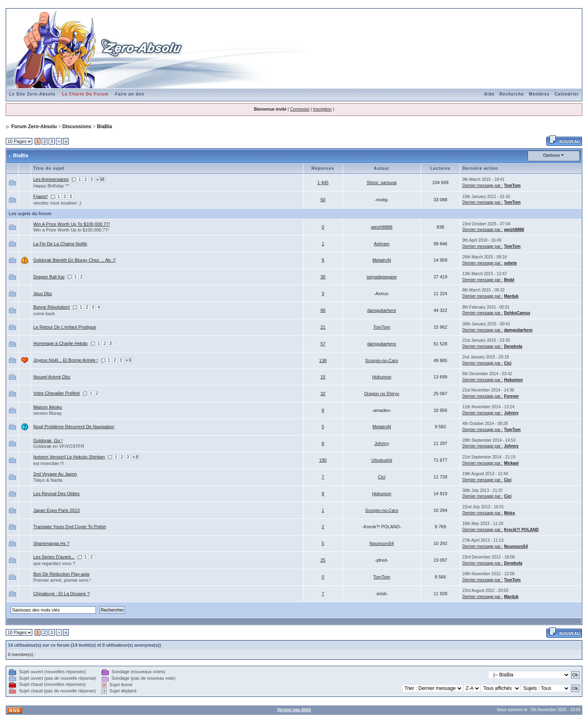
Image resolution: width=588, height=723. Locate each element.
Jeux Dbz (42, 294)
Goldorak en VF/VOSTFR (59, 446)
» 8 (136, 457)
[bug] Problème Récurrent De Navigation (73, 427)
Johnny (511, 413)
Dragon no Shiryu (382, 394)
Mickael (511, 463)
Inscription (322, 109)
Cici (508, 363)
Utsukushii (382, 460)
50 (323, 200)
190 (323, 460)
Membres (539, 94)
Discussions (77, 127)
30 (323, 277)
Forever (511, 396)
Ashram (382, 244)
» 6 (129, 360)
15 (323, 377)
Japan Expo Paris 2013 (56, 510)
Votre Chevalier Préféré (56, 393)
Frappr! (40, 196)
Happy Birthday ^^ (51, 186)
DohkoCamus (517, 313)
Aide (489, 94)
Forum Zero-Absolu (34, 127)
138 (323, 360)
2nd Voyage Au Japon (55, 474)
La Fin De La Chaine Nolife (60, 244)
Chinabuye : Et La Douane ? (61, 594)
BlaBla (104, 127)
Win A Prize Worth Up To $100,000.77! (71, 224)
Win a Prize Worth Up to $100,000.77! (71, 230)
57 (323, 344)
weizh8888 (382, 227)
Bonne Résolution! (51, 307)
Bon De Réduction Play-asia (61, 574)
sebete (510, 263)
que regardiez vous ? (54, 563)
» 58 (100, 179)
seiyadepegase (382, 277)
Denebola (513, 346)
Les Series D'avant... (54, 557)
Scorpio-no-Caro (382, 360)
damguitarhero (382, 310)
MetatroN (382, 260)
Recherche (512, 94)
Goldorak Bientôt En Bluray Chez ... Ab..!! (74, 260)
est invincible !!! (48, 463)
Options (552, 155)
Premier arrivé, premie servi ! (62, 580)
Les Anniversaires (51, 179)
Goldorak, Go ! (48, 440)
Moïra (509, 513)
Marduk (511, 296)
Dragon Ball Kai (49, 277)
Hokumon (382, 377)
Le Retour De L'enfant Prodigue (65, 327)
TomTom (512, 186)
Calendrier (567, 94)
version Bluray (47, 413)
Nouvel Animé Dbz (52, 377)
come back (44, 314)
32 (323, 394)
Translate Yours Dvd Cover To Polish (70, 527)
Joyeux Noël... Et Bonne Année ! (65, 360)
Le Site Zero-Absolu (32, 94)
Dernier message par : (482, 186)
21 (323, 327)
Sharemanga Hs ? (51, 543)
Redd (509, 280)
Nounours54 (382, 543)
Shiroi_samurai (382, 182)
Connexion (300, 109)
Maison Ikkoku (47, 407)
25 (323, 560)
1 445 (323, 182)
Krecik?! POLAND (521, 530)
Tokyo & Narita (48, 480)
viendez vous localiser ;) (57, 203)
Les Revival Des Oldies (56, 494)
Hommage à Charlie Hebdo (60, 343)
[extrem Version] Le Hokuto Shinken (69, 457)
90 (323, 310)
